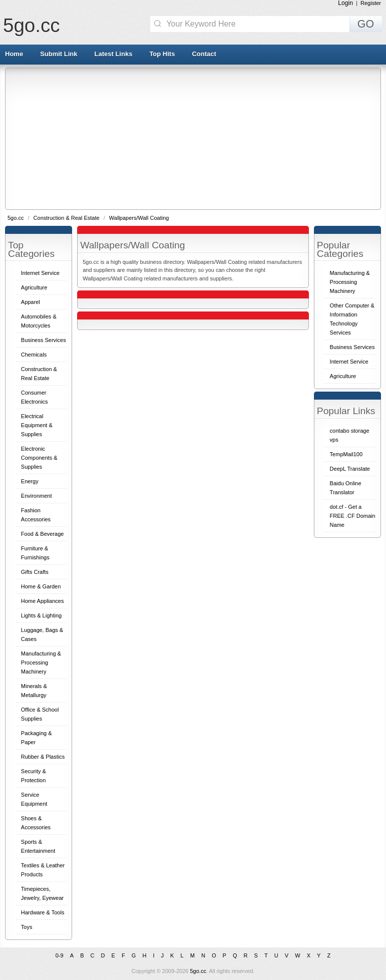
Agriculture (34, 287)
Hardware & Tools (43, 912)
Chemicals (34, 355)
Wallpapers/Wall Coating (139, 218)
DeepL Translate (350, 469)
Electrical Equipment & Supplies (37, 425)
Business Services (44, 340)
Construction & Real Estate (67, 218)
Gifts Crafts (35, 572)
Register (371, 3)
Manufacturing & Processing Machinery (41, 663)
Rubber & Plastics (43, 757)
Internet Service (40, 273)
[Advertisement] (196, 138)
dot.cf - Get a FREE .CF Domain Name (353, 516)
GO (366, 24)
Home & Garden (41, 586)
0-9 (60, 955)
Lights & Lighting (41, 615)
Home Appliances (43, 601)
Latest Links (114, 54)
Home (14, 54)
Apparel (31, 302)
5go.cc (31, 25)
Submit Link (59, 54)
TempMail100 (346, 454)
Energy (30, 481)
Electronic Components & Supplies (39, 458)
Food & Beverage (43, 534)
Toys (27, 927)
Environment (37, 496)
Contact (204, 54)
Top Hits (162, 54)
